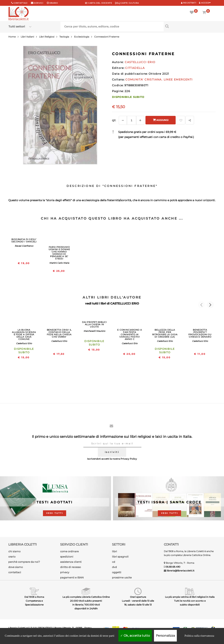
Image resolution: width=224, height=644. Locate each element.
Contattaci (21, 3)
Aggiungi (161, 120)
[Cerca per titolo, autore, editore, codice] (189, 26)
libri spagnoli (120, 557)
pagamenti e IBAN (72, 577)
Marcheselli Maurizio (94, 331)
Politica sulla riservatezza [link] (199, 636)
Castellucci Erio (24, 343)
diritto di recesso (71, 567)
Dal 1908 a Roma (34, 597)
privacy (65, 572)
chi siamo (14, 551)
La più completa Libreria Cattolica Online (86, 597)
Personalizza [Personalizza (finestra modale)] (165, 636)
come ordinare (69, 551)
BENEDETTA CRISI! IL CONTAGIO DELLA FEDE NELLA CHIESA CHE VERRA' (59, 333)
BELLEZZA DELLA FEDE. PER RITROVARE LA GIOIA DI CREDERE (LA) (165, 333)
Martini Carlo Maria (59, 263)
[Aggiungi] (140, 120)
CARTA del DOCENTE (99, 3)
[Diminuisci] (123, 120)
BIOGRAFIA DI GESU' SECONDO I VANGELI (24, 240)
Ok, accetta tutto (135, 636)
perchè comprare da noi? (24, 562)
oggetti (117, 572)
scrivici (39, 3)
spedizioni (67, 557)
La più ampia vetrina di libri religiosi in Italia (190, 597)
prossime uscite (122, 577)
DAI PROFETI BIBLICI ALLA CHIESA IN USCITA (94, 324)
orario (54, 3)
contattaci (15, 572)
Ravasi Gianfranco (24, 246)
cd (114, 562)
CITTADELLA (135, 68)
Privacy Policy (129, 459)
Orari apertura (138, 597)
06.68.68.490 (173, 567)
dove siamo (16, 567)
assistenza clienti (71, 562)
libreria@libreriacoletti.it (181, 571)
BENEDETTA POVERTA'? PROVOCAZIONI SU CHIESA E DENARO (200, 333)
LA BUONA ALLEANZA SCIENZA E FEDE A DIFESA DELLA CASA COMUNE (24, 334)
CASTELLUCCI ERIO (125, 303)
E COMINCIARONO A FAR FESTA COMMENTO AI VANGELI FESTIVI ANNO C (130, 334)
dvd (114, 567)
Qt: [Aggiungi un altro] (114, 120)
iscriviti (112, 452)
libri (115, 551)
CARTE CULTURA (127, 3)
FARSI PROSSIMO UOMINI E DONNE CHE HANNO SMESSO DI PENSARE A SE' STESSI (59, 253)
